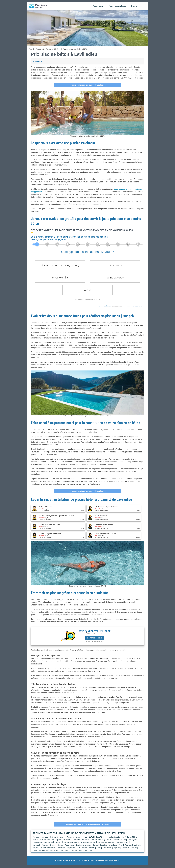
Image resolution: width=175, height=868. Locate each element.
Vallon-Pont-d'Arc (122, 845)
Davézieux (67, 843)
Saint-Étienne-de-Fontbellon (43, 845)
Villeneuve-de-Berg (98, 843)
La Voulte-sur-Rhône (130, 840)
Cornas (60, 848)
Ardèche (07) (52, 49)
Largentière (71, 851)
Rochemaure (70, 848)
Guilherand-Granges (57, 840)
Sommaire (37, 61)
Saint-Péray (100, 840)
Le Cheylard (57, 843)
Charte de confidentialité (105, 309)
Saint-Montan (82, 851)
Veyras (92, 853)
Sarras (95, 848)
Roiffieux (116, 843)
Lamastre (58, 845)
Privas (85, 840)
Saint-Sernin (65, 853)
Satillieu (134, 851)
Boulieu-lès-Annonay (84, 848)
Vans (109, 843)
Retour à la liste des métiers (87, 303)
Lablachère (61, 851)
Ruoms (53, 848)
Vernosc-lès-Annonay (41, 848)
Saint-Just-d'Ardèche (40, 853)
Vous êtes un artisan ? (137, 309)
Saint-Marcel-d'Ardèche (106, 845)
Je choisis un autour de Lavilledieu (88, 85)
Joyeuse (117, 851)
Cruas (123, 843)
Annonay (36, 840)
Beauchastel (107, 851)
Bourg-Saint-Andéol (113, 840)
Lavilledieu (138, 848)
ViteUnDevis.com (127, 309)
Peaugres (128, 848)
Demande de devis (95, 641)
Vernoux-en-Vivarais (48, 851)
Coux (99, 851)
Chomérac (76, 843)
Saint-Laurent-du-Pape (79, 853)
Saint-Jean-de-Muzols (71, 845)
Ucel (121, 848)
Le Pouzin (86, 843)
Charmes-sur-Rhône (88, 845)
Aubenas (45, 840)
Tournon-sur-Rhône (73, 840)
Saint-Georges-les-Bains (109, 848)
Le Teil (91, 840)
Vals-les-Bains (45, 843)
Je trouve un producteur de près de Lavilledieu (88, 827)
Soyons (36, 851)
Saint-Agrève (132, 843)
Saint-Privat (54, 853)
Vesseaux (125, 851)
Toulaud (92, 851)
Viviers (35, 843)
